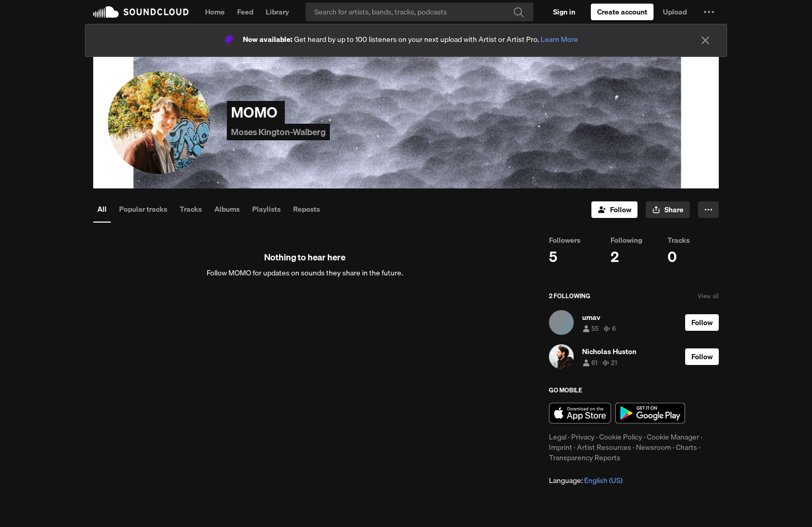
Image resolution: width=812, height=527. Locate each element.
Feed (245, 12)
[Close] (705, 40)
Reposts (307, 209)
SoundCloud (141, 12)
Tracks (191, 209)
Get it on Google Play (650, 413)
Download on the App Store (580, 413)
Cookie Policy (621, 437)
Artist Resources (604, 447)
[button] (709, 12)
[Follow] (614, 210)
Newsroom (654, 447)
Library (277, 12)
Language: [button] (586, 480)
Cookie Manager (673, 437)
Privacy (583, 437)
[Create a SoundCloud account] (622, 12)
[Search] (419, 12)
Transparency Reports (585, 458)
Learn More (559, 39)
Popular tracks (143, 209)
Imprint (561, 447)
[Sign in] (564, 12)
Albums (227, 209)
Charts (686, 447)
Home (215, 12)
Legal (558, 437)
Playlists (266, 209)
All (102, 209)
